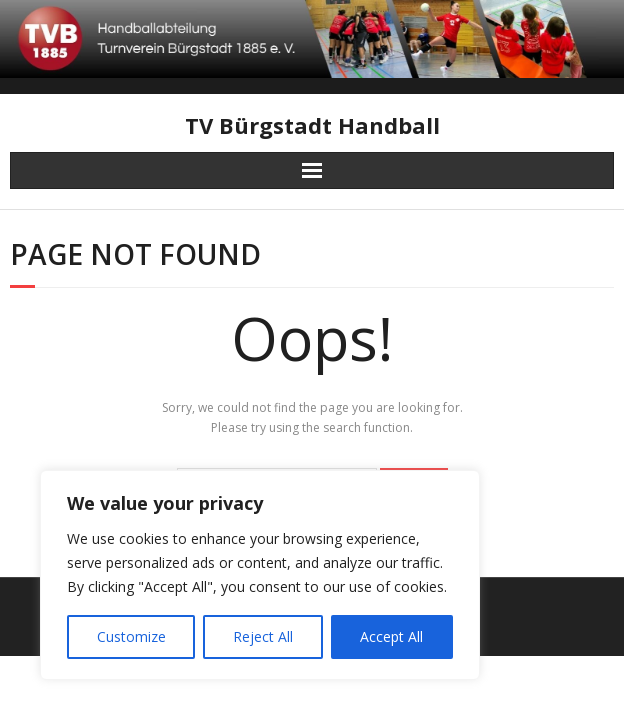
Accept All (391, 636)
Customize (131, 636)
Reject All (263, 636)
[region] (260, 575)
